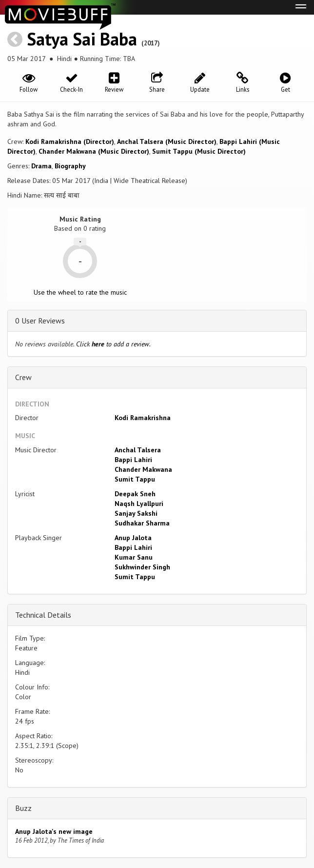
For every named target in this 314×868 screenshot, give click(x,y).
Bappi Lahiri (133, 460)
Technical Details (43, 615)
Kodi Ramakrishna (143, 418)
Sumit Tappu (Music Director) (199, 151)
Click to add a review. (113, 344)
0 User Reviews (40, 321)
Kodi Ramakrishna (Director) (70, 141)
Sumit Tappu (135, 479)
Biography (70, 166)
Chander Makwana (143, 469)
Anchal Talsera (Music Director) (167, 141)
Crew (23, 377)
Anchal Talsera (138, 450)
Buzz (23, 808)
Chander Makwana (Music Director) (94, 151)
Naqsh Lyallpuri (139, 504)
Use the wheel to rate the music (80, 292)
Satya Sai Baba (82, 39)
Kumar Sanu (134, 557)
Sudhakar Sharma (142, 523)
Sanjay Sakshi (136, 513)
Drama (41, 166)
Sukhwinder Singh (142, 567)
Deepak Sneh (135, 494)
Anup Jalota (133, 538)
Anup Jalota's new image (54, 831)
